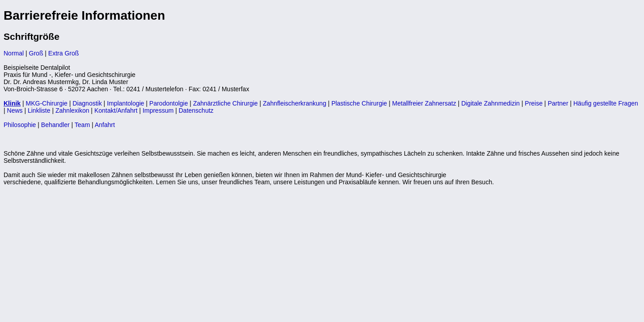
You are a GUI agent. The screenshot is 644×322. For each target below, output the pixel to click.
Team (82, 125)
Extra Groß (64, 53)
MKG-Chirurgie (47, 103)
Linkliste (39, 110)
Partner (558, 103)
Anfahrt (105, 125)
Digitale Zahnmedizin (490, 103)
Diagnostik (87, 103)
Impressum (158, 110)
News (15, 110)
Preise (534, 103)
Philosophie (20, 125)
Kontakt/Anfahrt (116, 110)
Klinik (12, 103)
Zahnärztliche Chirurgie (226, 103)
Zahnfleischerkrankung (295, 103)
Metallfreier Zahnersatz (424, 103)
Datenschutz (196, 110)
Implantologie (125, 103)
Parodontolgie (169, 103)
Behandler (55, 125)
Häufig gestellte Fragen (606, 103)
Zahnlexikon (72, 110)
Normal (14, 53)
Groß (36, 53)
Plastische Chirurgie (359, 103)
